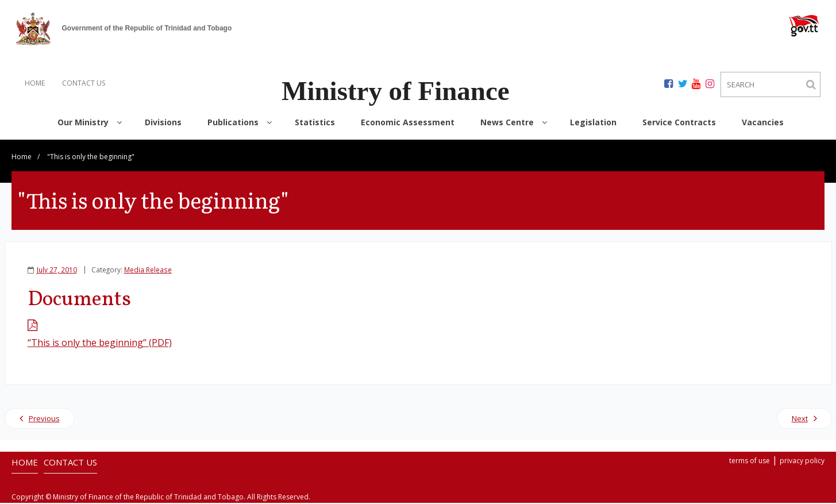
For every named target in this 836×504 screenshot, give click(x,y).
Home (22, 158)
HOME (35, 83)
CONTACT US (84, 83)
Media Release (148, 271)
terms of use (750, 462)
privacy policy (802, 462)
